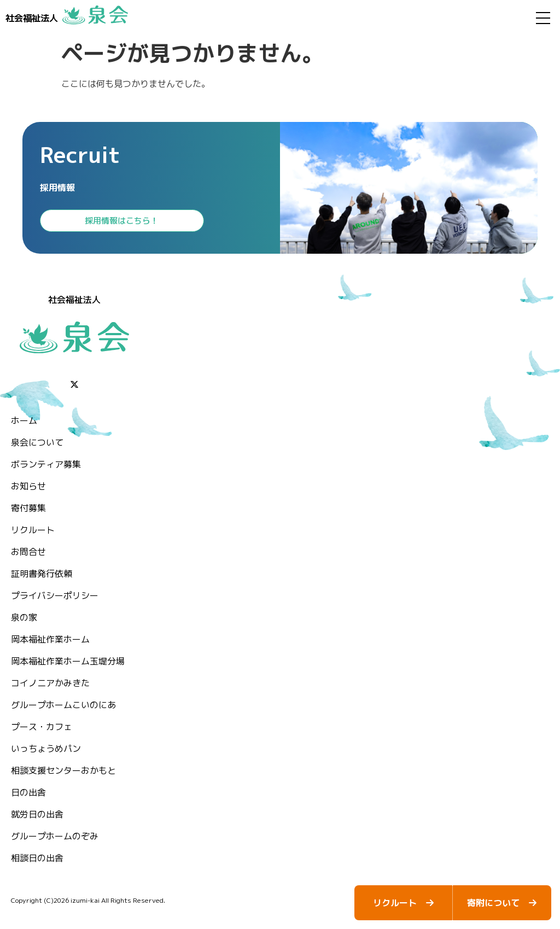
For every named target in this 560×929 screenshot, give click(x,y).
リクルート (33, 530)
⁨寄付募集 (28, 508)
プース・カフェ (42, 727)
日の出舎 (28, 792)
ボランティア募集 (46, 464)
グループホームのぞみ (55, 836)
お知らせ (28, 486)
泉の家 (24, 617)
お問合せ (28, 552)
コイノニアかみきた (50, 683)
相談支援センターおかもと (63, 770)
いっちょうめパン (46, 749)
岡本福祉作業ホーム (50, 639)
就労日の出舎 (37, 814)
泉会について (37, 442)
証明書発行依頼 (42, 574)
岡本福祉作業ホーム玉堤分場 (68, 661)
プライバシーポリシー (55, 595)
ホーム (24, 420)
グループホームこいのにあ (63, 705)
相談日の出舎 (37, 858)
